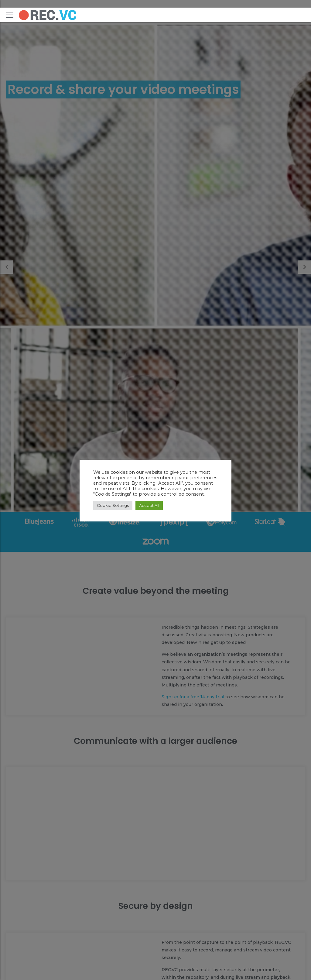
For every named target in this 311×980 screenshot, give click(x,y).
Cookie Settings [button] (113, 505)
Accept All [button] (149, 505)
